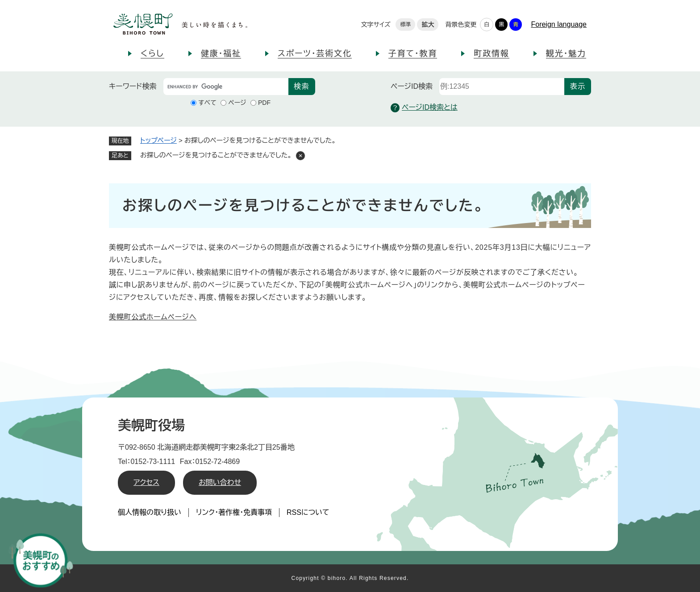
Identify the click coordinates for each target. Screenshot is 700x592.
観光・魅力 (566, 54)
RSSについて (308, 512)
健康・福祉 (221, 54)
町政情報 (491, 54)
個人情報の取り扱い (150, 512)
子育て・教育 (413, 54)
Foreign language (559, 24)
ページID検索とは (424, 108)
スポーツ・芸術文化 (315, 54)
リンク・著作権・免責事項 (234, 512)
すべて (207, 103)
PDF (264, 103)
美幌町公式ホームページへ (153, 317)
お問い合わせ (220, 482)
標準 (405, 25)
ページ (237, 103)
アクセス (146, 482)
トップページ (158, 140)
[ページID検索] (502, 87)
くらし (152, 54)
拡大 (428, 25)
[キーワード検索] (226, 87)
